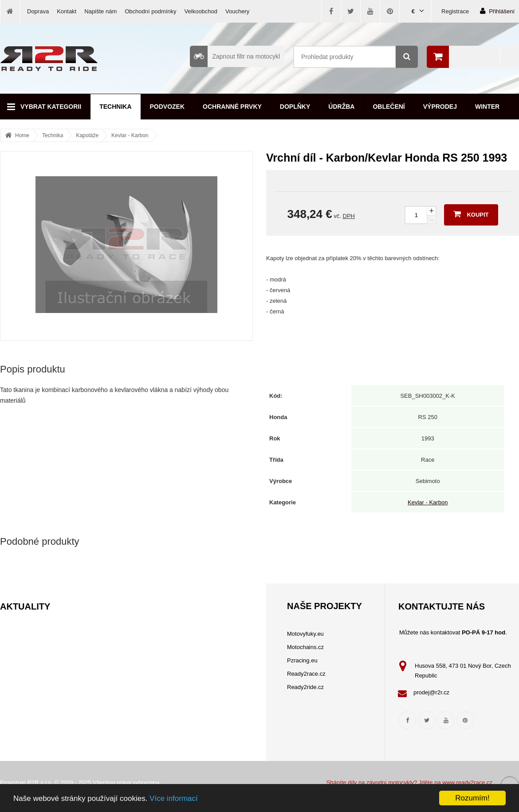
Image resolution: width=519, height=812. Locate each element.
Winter (487, 107)
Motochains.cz (305, 647)
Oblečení (389, 107)
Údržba (341, 107)
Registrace (455, 11)
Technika (115, 107)
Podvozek (167, 107)
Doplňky (295, 107)
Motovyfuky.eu (305, 634)
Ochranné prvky (232, 107)
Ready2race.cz (306, 674)
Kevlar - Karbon (130, 135)
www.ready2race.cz (467, 782)
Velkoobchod (201, 11)
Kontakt (67, 11)
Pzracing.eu (302, 660)
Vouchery (237, 11)
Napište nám (100, 11)
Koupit (471, 214)
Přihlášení (497, 11)
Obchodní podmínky (150, 11)
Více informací (174, 798)
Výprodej (440, 107)
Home (22, 135)
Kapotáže (87, 135)
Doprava (38, 11)
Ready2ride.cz (305, 687)
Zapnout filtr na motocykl (235, 56)
